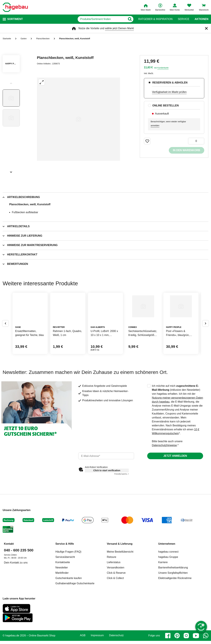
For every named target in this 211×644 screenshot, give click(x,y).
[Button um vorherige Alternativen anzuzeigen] (5, 336)
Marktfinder (62, 598)
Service (183, 19)
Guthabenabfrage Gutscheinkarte (75, 609)
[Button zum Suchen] (132, 19)
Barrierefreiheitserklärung (173, 593)
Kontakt (9, 569)
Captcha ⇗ (122, 499)
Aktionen (201, 19)
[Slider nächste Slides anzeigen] (11, 171)
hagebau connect (168, 577)
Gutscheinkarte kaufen (69, 603)
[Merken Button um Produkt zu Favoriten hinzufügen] (147, 141)
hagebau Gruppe (168, 582)
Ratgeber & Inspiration (155, 19)
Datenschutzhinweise (164, 471)
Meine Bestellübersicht (120, 577)
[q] (94, 19)
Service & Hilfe (65, 569)
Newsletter (62, 593)
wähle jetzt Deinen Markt (119, 28)
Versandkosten (116, 593)
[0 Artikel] (196, 141)
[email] (106, 481)
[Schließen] (206, 28)
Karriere (163, 587)
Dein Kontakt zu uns (16, 588)
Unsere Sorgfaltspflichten (173, 598)
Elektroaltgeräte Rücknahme (175, 603)
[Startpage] (15, 7)
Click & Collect (115, 603)
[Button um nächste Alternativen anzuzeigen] (206, 336)
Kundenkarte (163, 68)
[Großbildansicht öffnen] (78, 119)
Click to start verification (107, 496)
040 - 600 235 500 (19, 575)
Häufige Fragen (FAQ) (68, 577)
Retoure (112, 582)
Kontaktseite (63, 587)
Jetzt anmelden (175, 481)
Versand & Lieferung (120, 569)
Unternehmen (167, 569)
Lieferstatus (114, 587)
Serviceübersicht (65, 582)
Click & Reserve (116, 598)
